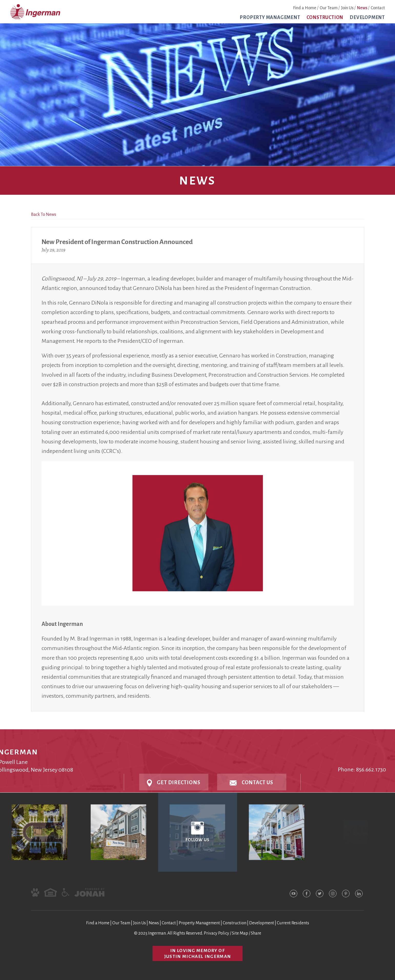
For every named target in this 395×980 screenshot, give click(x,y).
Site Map (240, 933)
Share (256, 933)
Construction (325, 17)
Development (367, 17)
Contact (378, 8)
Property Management (270, 17)
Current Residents (293, 923)
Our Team (329, 8)
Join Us (347, 8)
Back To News (44, 215)
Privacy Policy (216, 933)
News (362, 8)
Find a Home (305, 8)
